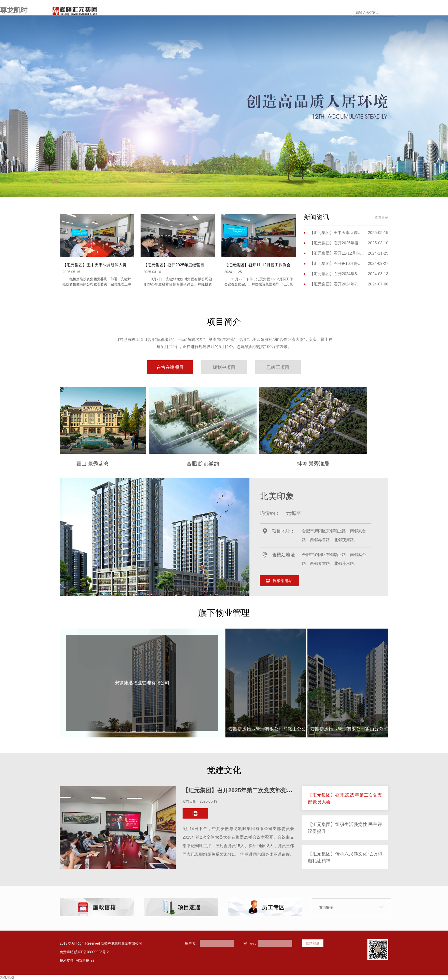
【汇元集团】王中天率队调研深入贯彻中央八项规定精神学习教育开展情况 (129, 265)
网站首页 (137, 13)
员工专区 (299, 13)
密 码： (250, 943)
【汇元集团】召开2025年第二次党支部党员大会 (243, 790)
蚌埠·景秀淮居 (340, 464)
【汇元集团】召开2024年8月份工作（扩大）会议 (337, 274)
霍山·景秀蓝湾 (120, 464)
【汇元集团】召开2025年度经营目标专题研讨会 (186, 265)
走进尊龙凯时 (171, 13)
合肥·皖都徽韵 (230, 464)
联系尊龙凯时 (333, 13)
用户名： (192, 943)
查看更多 (381, 217)
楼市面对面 (267, 13)
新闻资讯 (235, 13)
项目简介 (205, 13)
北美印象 (277, 496)
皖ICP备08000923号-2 (91, 952)
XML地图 (7, 977)
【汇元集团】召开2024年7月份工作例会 (337, 284)
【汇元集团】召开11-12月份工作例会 (257, 265)
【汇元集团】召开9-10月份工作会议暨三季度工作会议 (337, 263)
